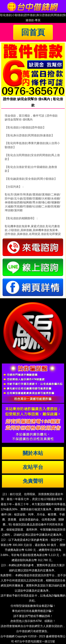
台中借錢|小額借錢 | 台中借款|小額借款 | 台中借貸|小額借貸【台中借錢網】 (33, 6)
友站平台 (33, 467)
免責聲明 (33, 481)
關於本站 (33, 453)
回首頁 (33, 32)
